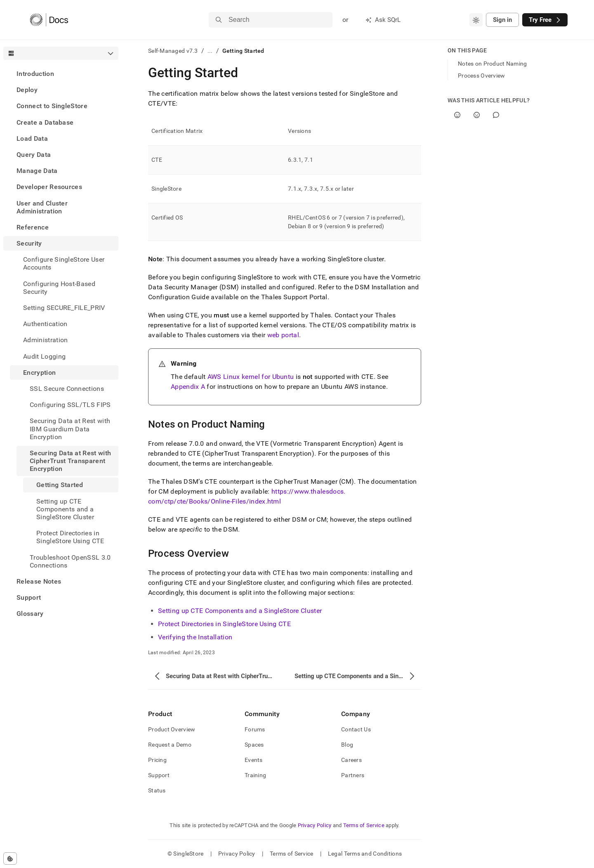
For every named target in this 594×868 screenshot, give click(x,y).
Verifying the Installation (195, 637)
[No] (477, 115)
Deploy (27, 90)
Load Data (32, 138)
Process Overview (481, 76)
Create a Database (45, 122)
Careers (351, 760)
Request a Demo (170, 745)
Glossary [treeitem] (30, 614)
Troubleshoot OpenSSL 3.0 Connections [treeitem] (70, 561)
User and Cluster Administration (42, 207)
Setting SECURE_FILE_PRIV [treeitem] (64, 308)
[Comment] (496, 115)
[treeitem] (61, 74)
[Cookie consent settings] (10, 859)
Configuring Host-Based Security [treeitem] (59, 288)
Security (29, 243)
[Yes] (457, 115)
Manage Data (37, 171)
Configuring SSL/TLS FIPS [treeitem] (70, 405)
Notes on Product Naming (492, 64)
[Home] (49, 20)
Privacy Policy (315, 825)
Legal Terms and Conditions (365, 854)
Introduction (35, 74)
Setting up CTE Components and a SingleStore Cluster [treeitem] (65, 509)
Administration (45, 340)
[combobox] (476, 20)
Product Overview (172, 729)
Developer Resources (49, 187)
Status (157, 790)
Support (29, 597)
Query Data (34, 155)
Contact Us (356, 729)
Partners (353, 775)
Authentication (45, 324)
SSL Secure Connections (67, 389)
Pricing (157, 760)
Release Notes (39, 581)
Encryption (39, 373)
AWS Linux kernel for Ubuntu (251, 377)
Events (254, 760)
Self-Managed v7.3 (173, 51)
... (210, 51)
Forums (255, 729)
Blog (347, 745)
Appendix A (188, 387)
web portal (283, 335)
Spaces (254, 745)
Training (255, 775)
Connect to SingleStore (52, 106)
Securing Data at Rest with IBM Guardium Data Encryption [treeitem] (70, 429)
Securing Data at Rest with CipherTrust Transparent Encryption (70, 461)
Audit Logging (44, 356)
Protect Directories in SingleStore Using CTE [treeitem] (70, 537)
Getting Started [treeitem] (60, 485)
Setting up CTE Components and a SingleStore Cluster (240, 611)
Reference (33, 227)
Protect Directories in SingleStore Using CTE (224, 624)
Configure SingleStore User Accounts (64, 263)
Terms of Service (364, 825)
